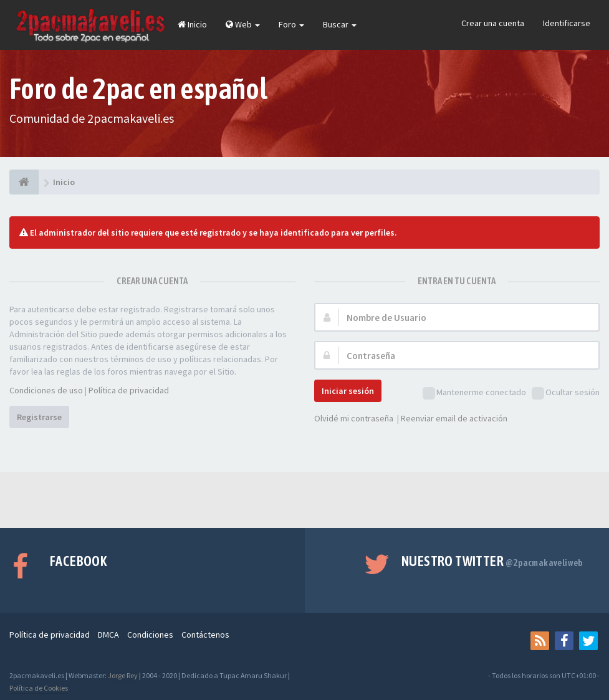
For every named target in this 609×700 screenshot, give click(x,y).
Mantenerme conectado (474, 393)
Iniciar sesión (348, 391)
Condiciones (150, 635)
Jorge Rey (123, 675)
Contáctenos (205, 635)
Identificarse (567, 23)
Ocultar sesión (566, 393)
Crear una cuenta (493, 23)
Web (243, 24)
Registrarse (39, 417)
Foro (291, 24)
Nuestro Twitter (492, 561)
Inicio (192, 24)
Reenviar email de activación (454, 418)
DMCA (108, 635)
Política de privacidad (129, 390)
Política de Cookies (39, 688)
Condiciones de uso (46, 390)
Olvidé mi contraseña (354, 418)
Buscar (340, 24)
